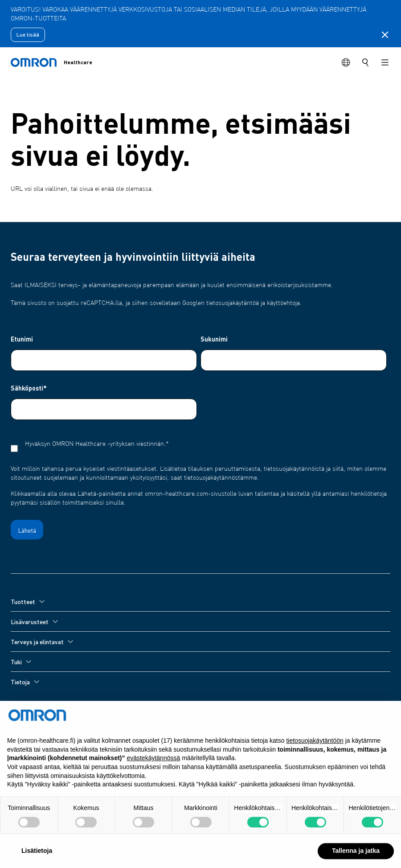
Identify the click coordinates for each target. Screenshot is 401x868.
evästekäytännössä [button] (153, 773)
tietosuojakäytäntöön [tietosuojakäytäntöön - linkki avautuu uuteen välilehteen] (315, 755)
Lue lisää (28, 35)
